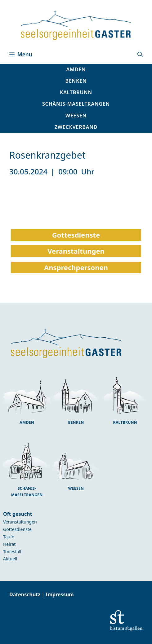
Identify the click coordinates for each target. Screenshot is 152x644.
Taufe (9, 537)
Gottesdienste (17, 529)
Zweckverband (76, 127)
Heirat (9, 544)
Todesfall (12, 552)
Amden (27, 422)
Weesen (76, 488)
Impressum (60, 594)
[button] (140, 55)
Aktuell (10, 559)
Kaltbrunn (125, 422)
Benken (76, 422)
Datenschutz (25, 594)
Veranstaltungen (20, 522)
